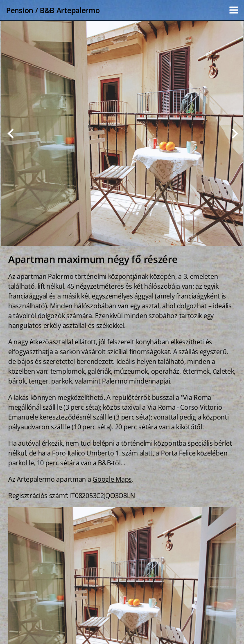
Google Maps (112, 479)
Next (233, 133)
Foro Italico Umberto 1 (85, 453)
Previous (11, 133)
